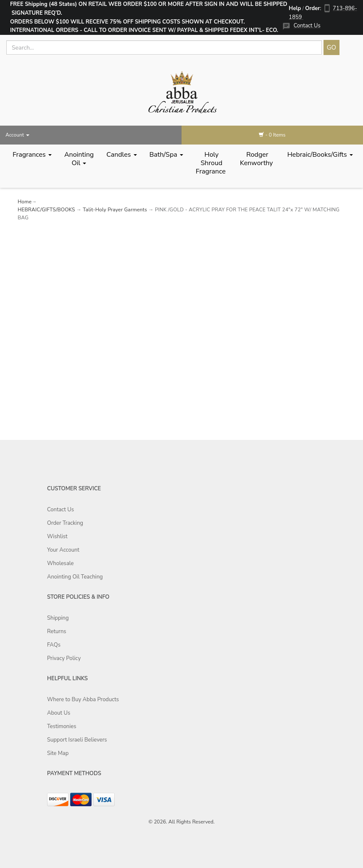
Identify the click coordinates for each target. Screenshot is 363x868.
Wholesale (60, 563)
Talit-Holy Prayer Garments (115, 210)
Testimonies (62, 726)
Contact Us (307, 26)
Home (25, 202)
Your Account (63, 550)
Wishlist (57, 537)
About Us (59, 713)
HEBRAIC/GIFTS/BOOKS (46, 210)
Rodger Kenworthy (257, 159)
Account (17, 135)
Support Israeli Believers (77, 740)
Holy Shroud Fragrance (212, 163)
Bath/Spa (166, 155)
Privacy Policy (64, 658)
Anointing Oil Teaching (75, 577)
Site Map (58, 753)
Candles (121, 155)
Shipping (58, 618)
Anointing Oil (79, 159)
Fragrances (32, 155)
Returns (57, 631)
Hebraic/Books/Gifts (320, 155)
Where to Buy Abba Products (83, 700)
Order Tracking (65, 523)
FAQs (54, 645)
